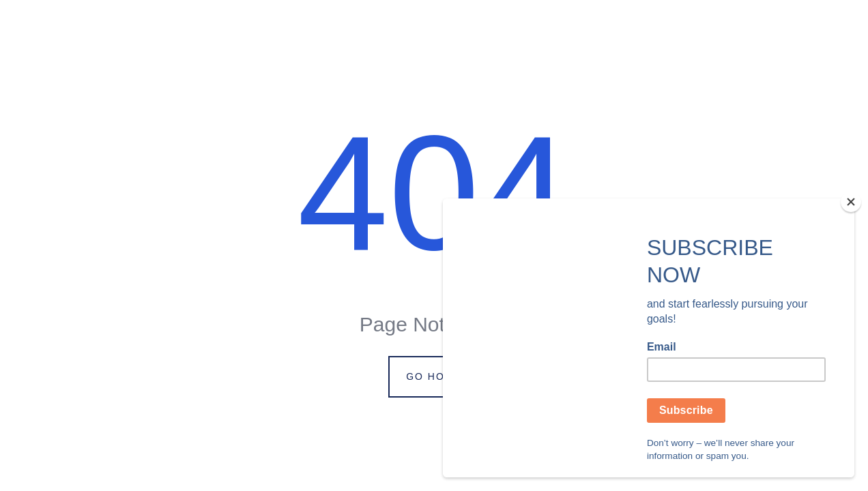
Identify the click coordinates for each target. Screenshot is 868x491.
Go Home (434, 376)
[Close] (851, 202)
